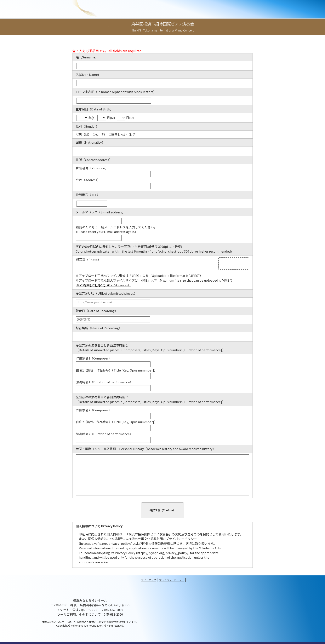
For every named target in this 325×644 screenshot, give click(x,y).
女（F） (100, 134)
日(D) (125, 118)
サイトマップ (145, 580)
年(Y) (86, 118)
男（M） (84, 134)
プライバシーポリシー (174, 580)
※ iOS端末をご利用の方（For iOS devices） (108, 285)
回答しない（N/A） (124, 134)
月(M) (106, 118)
